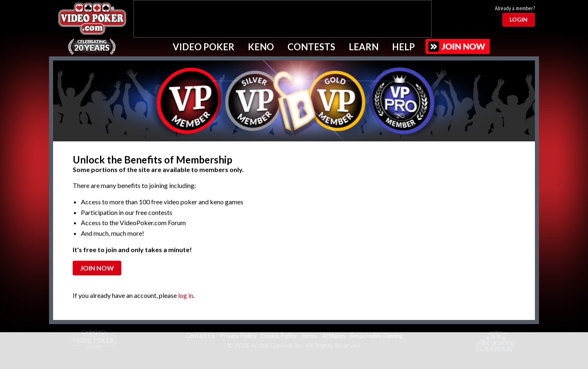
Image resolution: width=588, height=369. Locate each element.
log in (186, 295)
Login (519, 19)
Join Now (97, 268)
